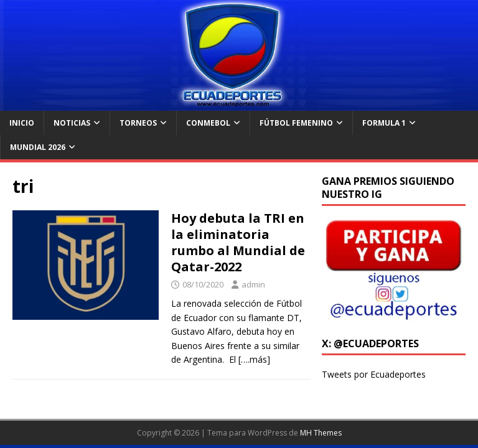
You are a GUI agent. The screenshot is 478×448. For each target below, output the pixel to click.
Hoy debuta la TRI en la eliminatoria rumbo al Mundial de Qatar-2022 (238, 242)
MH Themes (321, 433)
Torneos (138, 123)
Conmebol (208, 123)
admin (253, 284)
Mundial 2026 (38, 147)
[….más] (254, 359)
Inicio (22, 123)
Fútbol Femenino (296, 123)
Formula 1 (384, 123)
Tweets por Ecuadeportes (374, 374)
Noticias (72, 123)
